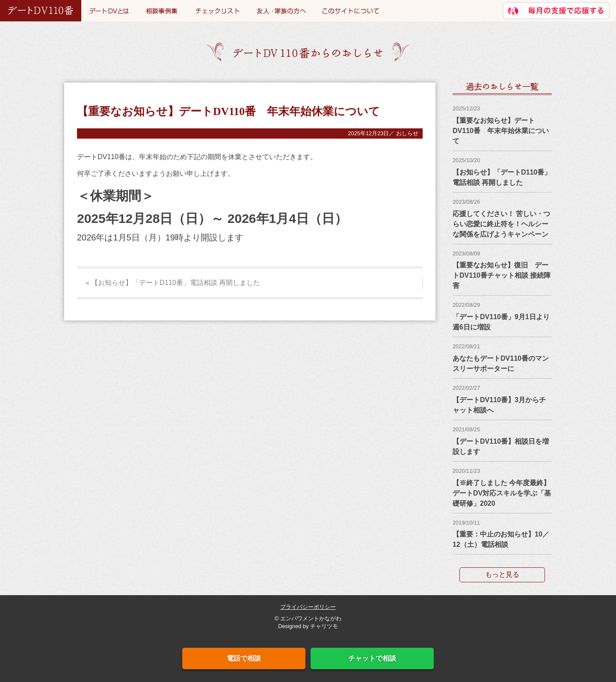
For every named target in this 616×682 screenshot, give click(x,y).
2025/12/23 (466, 108)
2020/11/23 (466, 471)
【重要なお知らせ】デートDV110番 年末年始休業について (501, 131)
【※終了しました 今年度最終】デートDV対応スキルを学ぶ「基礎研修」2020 (502, 493)
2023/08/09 (466, 254)
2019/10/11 (466, 523)
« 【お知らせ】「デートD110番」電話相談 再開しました (173, 283)
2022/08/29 (466, 305)
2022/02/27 (466, 388)
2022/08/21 (466, 346)
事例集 (162, 11)
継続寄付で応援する (556, 11)
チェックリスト (218, 11)
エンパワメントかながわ (311, 618)
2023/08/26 (466, 202)
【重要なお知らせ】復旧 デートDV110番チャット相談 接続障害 (502, 275)
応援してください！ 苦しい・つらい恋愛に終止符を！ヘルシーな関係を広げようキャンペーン (501, 224)
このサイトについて (351, 11)
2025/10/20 (466, 160)
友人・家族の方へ (281, 11)
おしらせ (407, 133)
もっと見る (502, 574)
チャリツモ (324, 626)
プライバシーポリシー (308, 607)
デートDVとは (109, 11)
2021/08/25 (466, 429)
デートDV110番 (41, 11)
